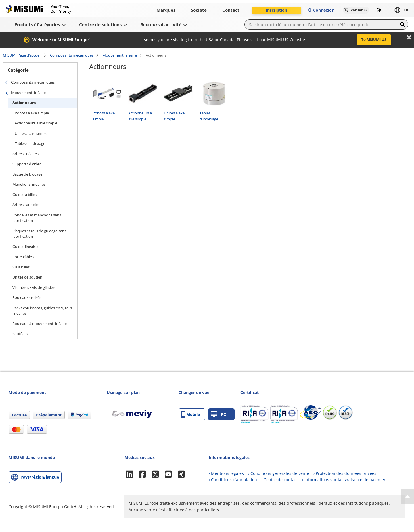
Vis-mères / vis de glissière (34, 287)
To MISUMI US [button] (374, 39)
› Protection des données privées (345, 473)
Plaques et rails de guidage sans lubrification (39, 234)
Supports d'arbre (27, 164)
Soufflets (20, 334)
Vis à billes (21, 267)
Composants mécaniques (72, 55)
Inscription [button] (276, 10)
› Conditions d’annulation (233, 480)
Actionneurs (24, 103)
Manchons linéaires (29, 184)
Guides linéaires (26, 247)
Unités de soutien (27, 277)
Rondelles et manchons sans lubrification (37, 218)
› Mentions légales (226, 473)
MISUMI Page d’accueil (22, 55)
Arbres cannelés (26, 205)
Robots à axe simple (32, 113)
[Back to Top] (408, 496)
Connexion (320, 10)
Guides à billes (24, 195)
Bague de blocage (27, 174)
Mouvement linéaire (120, 55)
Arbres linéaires (25, 154)
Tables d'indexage (30, 143)
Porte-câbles (23, 257)
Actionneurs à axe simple (36, 123)
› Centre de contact (280, 480)
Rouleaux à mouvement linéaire (40, 324)
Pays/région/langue (40, 477)
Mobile (190, 414)
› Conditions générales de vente (279, 473)
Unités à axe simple (31, 133)
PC (218, 414)
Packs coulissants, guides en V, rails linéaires (42, 311)
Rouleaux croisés (27, 297)
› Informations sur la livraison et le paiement (345, 480)
